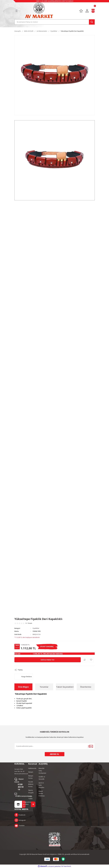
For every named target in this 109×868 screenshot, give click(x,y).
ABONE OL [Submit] (54, 754)
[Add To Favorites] (91, 660)
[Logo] (39, 10)
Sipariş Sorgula (31, 791)
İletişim (31, 772)
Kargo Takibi (30, 797)
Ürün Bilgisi (23, 687)
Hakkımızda (32, 768)
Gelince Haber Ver (48, 660)
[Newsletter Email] (55, 746)
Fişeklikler (36, 628)
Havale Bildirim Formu (31, 784)
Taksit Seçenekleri (65, 687)
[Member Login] (87, 11)
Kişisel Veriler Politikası (42, 794)
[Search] (55, 22)
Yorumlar (44, 687)
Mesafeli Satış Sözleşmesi (42, 771)
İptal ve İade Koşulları (41, 785)
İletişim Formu (31, 777)
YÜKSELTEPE (37, 631)
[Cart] (93, 11)
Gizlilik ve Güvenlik (42, 778)
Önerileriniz (86, 687)
